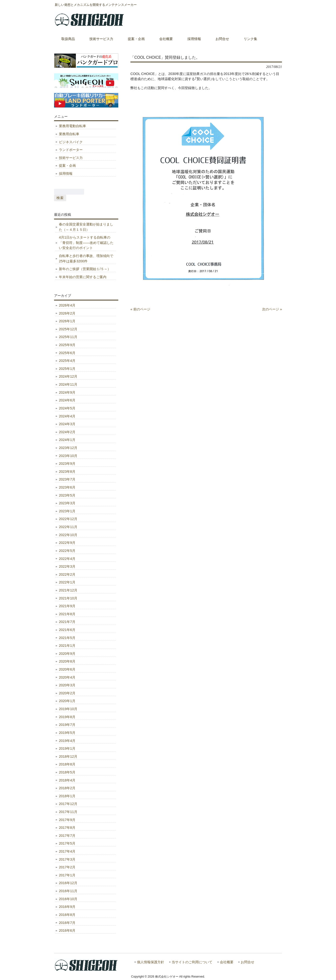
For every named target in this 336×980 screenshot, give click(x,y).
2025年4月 (67, 361)
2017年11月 (68, 812)
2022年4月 (67, 559)
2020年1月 (67, 701)
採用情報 (66, 174)
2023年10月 (68, 456)
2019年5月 (67, 733)
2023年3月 (67, 503)
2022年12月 (68, 519)
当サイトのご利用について (192, 962)
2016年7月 (67, 923)
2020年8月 (67, 661)
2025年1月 (67, 369)
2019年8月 (67, 717)
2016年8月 (67, 915)
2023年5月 (67, 495)
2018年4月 (67, 780)
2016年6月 (67, 930)
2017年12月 (68, 804)
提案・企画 (67, 166)
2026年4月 (67, 305)
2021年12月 (68, 590)
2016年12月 (68, 883)
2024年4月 (67, 416)
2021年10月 (68, 598)
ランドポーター (71, 150)
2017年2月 (67, 867)
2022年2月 (67, 574)
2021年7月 (67, 622)
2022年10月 (68, 535)
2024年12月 (68, 376)
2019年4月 (67, 741)
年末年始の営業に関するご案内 (83, 277)
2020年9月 (67, 654)
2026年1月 (67, 321)
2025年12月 (68, 329)
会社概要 (227, 962)
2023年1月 (67, 511)
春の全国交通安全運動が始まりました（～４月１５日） (86, 227)
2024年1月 (67, 440)
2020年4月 (67, 677)
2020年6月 (67, 669)
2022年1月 (67, 582)
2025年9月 (67, 345)
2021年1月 (67, 646)
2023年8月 (67, 472)
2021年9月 (67, 606)
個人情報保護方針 (151, 962)
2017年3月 (67, 859)
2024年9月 (67, 392)
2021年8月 (67, 614)
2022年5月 (67, 551)
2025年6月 (67, 353)
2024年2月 (67, 432)
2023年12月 (68, 448)
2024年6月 (67, 400)
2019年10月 (68, 709)
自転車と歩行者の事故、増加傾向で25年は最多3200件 (86, 258)
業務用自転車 (69, 134)
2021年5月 (67, 638)
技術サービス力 (71, 158)
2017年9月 (67, 820)
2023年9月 (67, 464)
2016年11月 (68, 891)
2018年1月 (67, 796)
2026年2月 (67, 313)
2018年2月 (67, 788)
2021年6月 (67, 630)
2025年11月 (68, 337)
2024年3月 (67, 424)
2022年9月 (67, 543)
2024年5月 (67, 408)
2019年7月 (67, 725)
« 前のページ (140, 309)
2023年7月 (67, 479)
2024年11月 (68, 384)
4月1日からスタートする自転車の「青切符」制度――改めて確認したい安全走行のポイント (86, 243)
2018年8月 (67, 764)
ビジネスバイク (71, 142)
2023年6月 (67, 487)
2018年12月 (68, 756)
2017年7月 (67, 836)
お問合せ (248, 962)
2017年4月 (67, 851)
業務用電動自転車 (72, 126)
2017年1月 (67, 875)
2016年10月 (68, 899)
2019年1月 (67, 748)
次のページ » (272, 309)
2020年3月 (67, 685)
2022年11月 (68, 527)
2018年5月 (67, 772)
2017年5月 (67, 843)
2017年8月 (67, 828)
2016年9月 (67, 907)
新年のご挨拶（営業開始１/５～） (85, 269)
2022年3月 (67, 566)
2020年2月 (67, 693)
